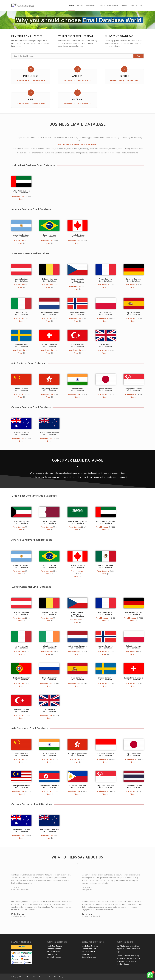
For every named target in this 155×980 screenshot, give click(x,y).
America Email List (89, 949)
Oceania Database (54, 957)
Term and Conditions (46, 977)
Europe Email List (88, 951)
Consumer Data (38, 80)
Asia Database (52, 954)
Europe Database (53, 951)
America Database (54, 949)
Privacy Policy (58, 977)
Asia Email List (87, 954)
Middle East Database (55, 946)
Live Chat (135, 946)
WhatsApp (124, 946)
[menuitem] (71, 5)
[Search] (141, 5)
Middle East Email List (90, 946)
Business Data (23, 80)
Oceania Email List (89, 957)
